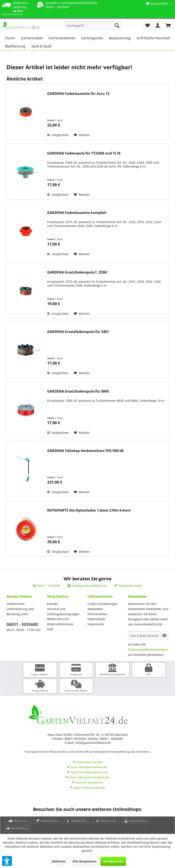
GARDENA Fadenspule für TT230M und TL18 (84, 153)
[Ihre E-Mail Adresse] (144, 636)
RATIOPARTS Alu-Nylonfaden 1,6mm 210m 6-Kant (89, 510)
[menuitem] (93, 25)
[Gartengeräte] (92, 38)
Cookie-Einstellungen (103, 604)
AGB (50, 629)
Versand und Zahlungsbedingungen (63, 611)
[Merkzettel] (147, 25)
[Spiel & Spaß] (41, 46)
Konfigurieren (113, 861)
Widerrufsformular (60, 624)
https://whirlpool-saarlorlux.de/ (89, 772)
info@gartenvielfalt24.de (80, 3)
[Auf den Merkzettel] (82, 135)
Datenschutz (96, 619)
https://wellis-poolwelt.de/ (89, 788)
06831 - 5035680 (22, 624)
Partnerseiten (97, 614)
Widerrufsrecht (58, 619)
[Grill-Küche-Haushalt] (153, 38)
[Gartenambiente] (62, 38)
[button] (7, 861)
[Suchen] (117, 25)
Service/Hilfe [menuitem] (157, 4)
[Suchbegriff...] (93, 25)
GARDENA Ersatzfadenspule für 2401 (78, 332)
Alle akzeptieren (84, 861)
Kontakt (52, 604)
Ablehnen (59, 861)
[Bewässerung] (120, 38)
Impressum (96, 624)
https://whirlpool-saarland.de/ (89, 767)
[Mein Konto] (158, 25)
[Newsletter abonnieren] (164, 636)
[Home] (10, 38)
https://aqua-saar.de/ (89, 762)
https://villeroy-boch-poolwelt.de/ (89, 777)
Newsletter (95, 609)
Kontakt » (53, 3)
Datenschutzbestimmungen (148, 650)
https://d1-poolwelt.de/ (89, 782)
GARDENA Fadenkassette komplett (77, 213)
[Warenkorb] (168, 25)
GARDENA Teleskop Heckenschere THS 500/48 (85, 451)
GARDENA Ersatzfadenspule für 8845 (78, 391)
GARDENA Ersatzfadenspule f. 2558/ (77, 272)
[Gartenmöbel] (32, 38)
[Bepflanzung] (15, 46)
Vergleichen (58, 135)
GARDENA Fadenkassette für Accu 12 (78, 94)
